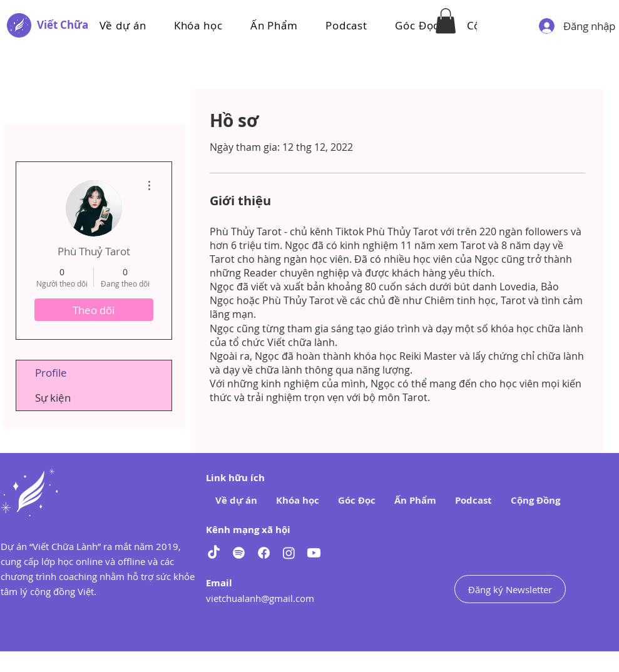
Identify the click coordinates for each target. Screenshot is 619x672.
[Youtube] (314, 553)
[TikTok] (214, 553)
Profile (51, 373)
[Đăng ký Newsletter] (510, 589)
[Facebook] (264, 553)
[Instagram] (289, 553)
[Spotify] (239, 553)
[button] (198, 25)
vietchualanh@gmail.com (260, 598)
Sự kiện (53, 398)
